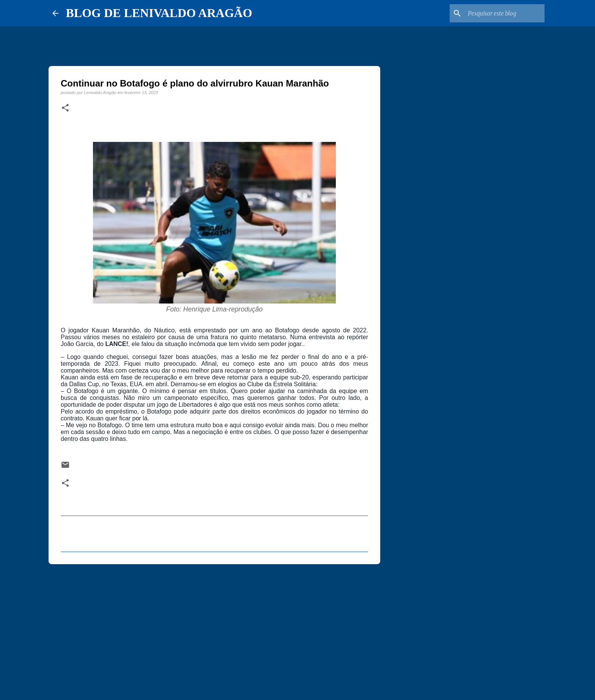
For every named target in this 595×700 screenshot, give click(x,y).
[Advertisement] (214, 629)
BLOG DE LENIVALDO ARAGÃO (159, 13)
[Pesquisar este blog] (505, 13)
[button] (65, 108)
